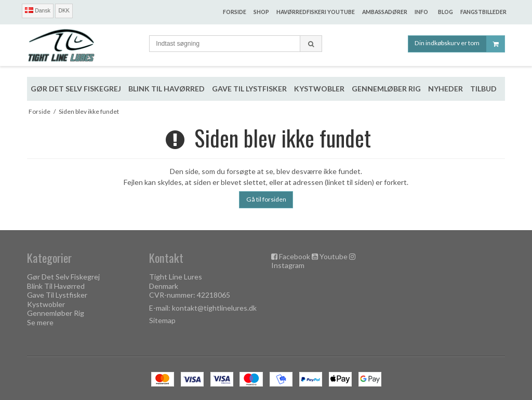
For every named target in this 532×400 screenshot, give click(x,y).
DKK (64, 10)
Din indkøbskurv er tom (460, 44)
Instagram (288, 265)
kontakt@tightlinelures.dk (214, 308)
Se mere (40, 322)
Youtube (334, 256)
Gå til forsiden (266, 199)
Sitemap (162, 320)
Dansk (38, 10)
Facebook (295, 256)
